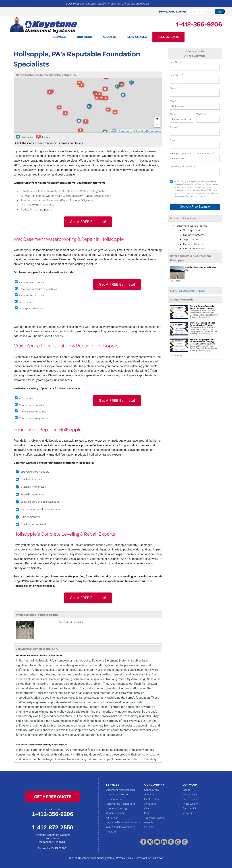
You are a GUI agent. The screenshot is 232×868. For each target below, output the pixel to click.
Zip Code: (202, 114)
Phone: (174, 127)
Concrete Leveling (116, 808)
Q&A (147, 808)
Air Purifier (112, 817)
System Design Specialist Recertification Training (202, 307)
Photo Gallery (190, 804)
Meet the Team (153, 799)
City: (173, 101)
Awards (149, 822)
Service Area (152, 790)
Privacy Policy (124, 858)
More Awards (176, 355)
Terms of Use (191, 196)
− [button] (157, 125)
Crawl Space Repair (117, 794)
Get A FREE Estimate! (88, 222)
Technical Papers (154, 817)
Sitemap (158, 858)
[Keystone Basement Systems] (43, 25)
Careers (149, 827)
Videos (186, 790)
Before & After (191, 799)
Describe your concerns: (183, 166)
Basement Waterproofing (121, 790)
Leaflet (114, 131)
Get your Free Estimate (195, 207)
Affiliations (150, 804)
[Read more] (204, 317)
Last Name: (177, 75)
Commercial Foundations (121, 804)
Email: (174, 140)
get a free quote (53, 796)
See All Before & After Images (187, 291)
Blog (147, 813)
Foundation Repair (116, 799)
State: (174, 114)
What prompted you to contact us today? (192, 153)
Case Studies (190, 794)
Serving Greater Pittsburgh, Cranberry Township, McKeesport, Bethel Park (108, 4)
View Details (175, 281)
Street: (174, 88)
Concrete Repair (115, 813)
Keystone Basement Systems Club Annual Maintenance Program (123, 827)
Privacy (202, 196)
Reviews (187, 813)
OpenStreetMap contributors (149, 131)
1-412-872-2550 (53, 827)
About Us (149, 794)
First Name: (177, 62)
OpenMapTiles (127, 131)
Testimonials (190, 808)
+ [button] (157, 119)
